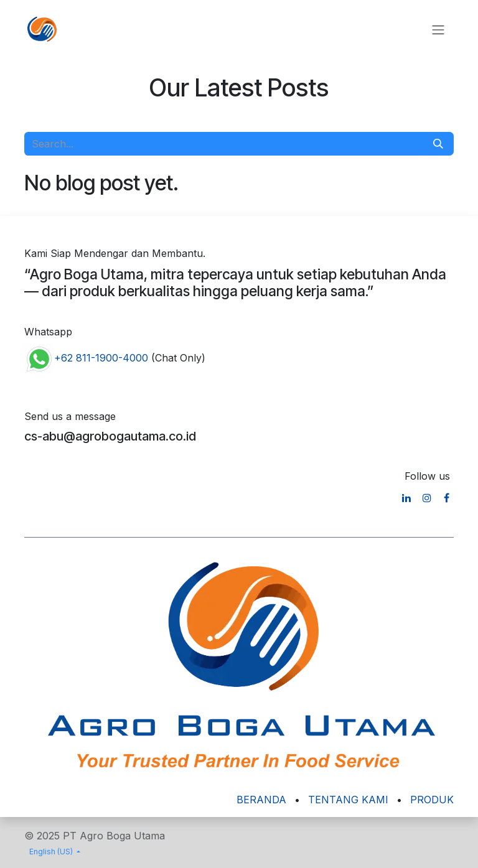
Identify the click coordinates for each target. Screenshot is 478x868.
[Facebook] (447, 498)
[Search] (438, 144)
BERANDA (261, 800)
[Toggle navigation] (438, 29)
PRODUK (432, 800)
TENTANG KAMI (348, 800)
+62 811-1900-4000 (101, 358)
